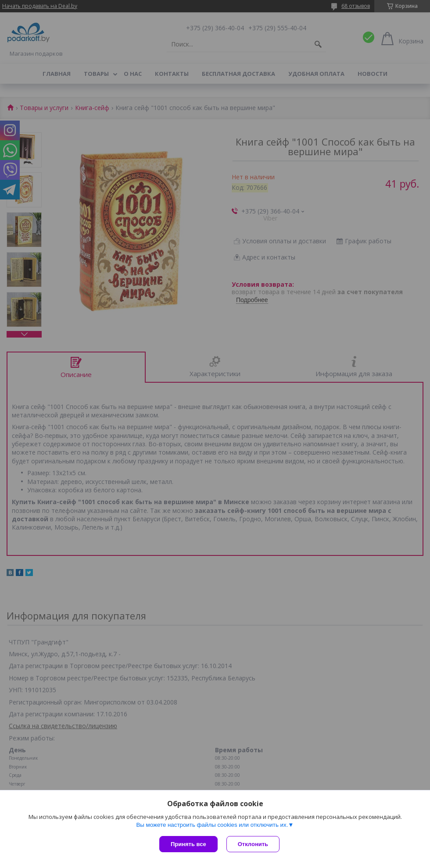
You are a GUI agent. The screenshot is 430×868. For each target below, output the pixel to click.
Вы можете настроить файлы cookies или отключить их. (212, 825)
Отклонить (253, 844)
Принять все (188, 844)
